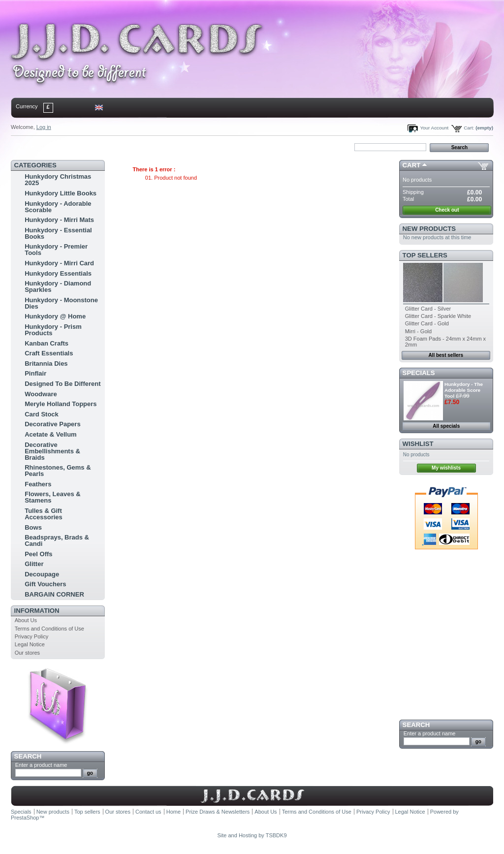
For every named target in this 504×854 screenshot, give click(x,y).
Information (37, 611)
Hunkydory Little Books (61, 193)
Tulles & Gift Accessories (44, 514)
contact (60, 147)
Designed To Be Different (63, 384)
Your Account (434, 128)
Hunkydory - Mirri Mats (59, 220)
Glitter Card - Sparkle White (438, 316)
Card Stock (42, 414)
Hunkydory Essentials (58, 273)
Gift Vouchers (45, 584)
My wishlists (446, 468)
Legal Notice (30, 644)
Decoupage (42, 574)
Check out (447, 210)
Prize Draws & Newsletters (218, 812)
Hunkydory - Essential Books (58, 233)
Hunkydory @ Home (55, 316)
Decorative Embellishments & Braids (52, 451)
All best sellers (446, 355)
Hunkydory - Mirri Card (59, 263)
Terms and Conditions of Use (49, 629)
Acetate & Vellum (51, 434)
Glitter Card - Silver (428, 309)
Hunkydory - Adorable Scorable (58, 207)
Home (27, 147)
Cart (412, 165)
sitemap (92, 147)
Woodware (41, 394)
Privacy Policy (31, 636)
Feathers (38, 484)
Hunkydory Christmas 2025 (58, 180)
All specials (446, 426)
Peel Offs (38, 554)
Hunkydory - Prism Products (53, 330)
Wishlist (418, 444)
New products (429, 229)
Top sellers (425, 255)
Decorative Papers (52, 424)
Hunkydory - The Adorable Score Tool (464, 390)
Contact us (148, 812)
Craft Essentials (49, 353)
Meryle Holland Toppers (61, 404)
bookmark (125, 147)
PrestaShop (25, 818)
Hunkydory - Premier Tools (56, 250)
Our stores (27, 653)
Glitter (34, 564)
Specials (419, 373)
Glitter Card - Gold (427, 323)
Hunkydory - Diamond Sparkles (58, 286)
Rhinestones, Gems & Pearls (58, 471)
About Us (26, 620)
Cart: (469, 128)
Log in (44, 127)
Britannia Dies (46, 364)
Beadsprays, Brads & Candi (57, 540)
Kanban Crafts (47, 343)
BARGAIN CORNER (54, 594)
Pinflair (35, 373)
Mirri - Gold (418, 331)
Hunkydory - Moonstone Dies (61, 303)
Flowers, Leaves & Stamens (52, 497)
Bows (33, 527)
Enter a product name (41, 765)
